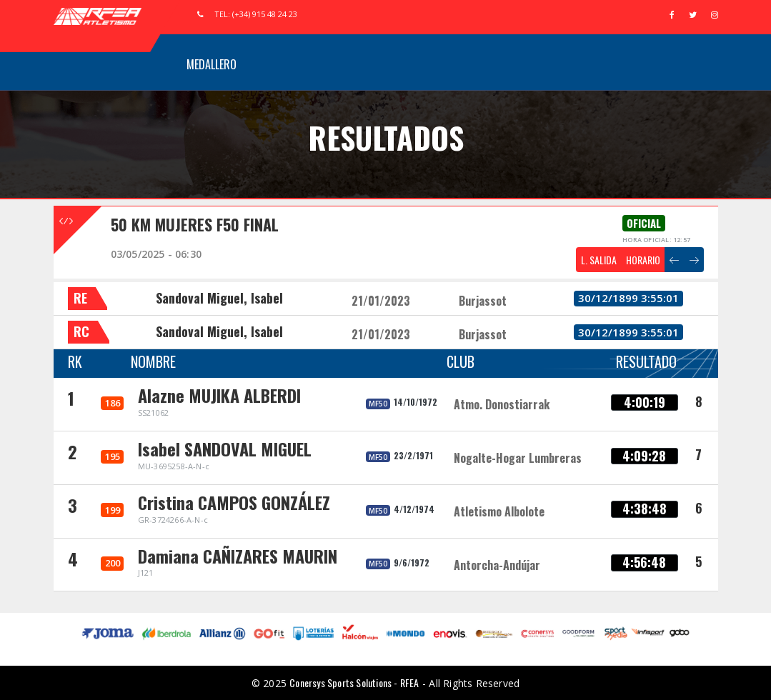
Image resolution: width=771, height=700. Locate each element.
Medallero (212, 64)
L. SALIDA (599, 260)
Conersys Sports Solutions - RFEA (354, 682)
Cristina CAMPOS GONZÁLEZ (234, 502)
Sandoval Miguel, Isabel (219, 298)
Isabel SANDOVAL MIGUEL (225, 449)
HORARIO (643, 260)
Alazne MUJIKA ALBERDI (219, 395)
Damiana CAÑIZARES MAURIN (238, 556)
